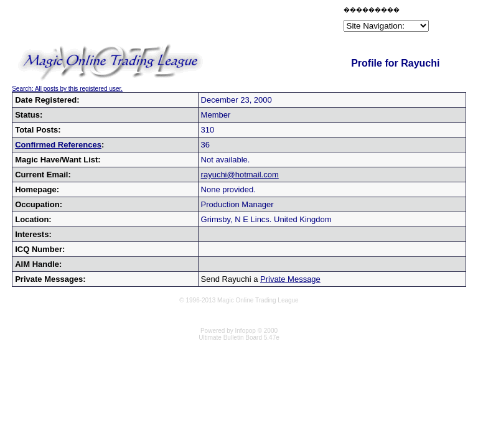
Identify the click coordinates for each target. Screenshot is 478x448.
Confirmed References (58, 145)
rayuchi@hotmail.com (240, 175)
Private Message (290, 279)
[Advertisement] (195, 21)
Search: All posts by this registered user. (67, 89)
